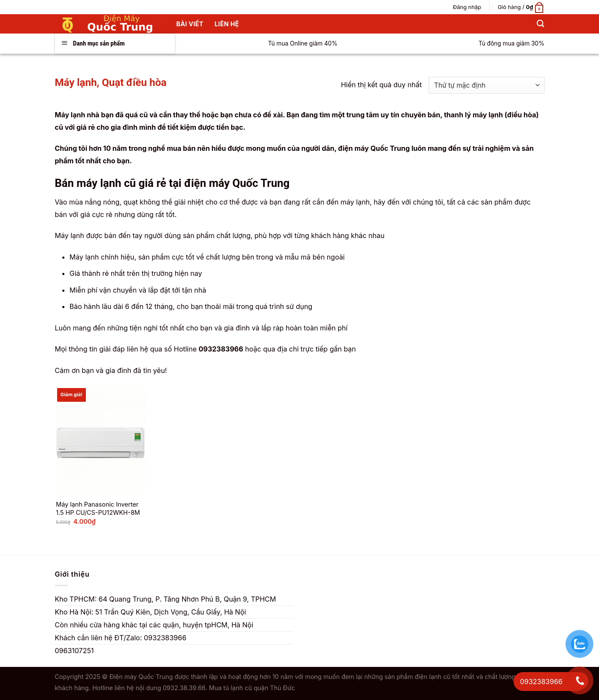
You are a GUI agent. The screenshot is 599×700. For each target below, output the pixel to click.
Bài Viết (190, 24)
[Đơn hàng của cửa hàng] (486, 85)
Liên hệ (227, 24)
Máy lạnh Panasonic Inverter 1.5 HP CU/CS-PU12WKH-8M (98, 508)
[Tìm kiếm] (540, 24)
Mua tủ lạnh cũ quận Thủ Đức (252, 688)
